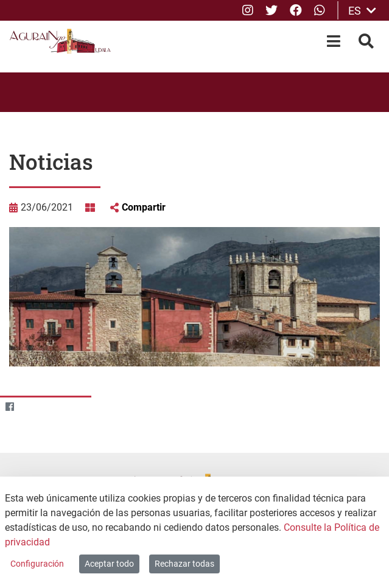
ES (362, 11)
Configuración (37, 564)
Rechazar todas (184, 564)
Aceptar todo (109, 564)
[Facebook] (9, 407)
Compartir (144, 207)
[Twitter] (33, 407)
